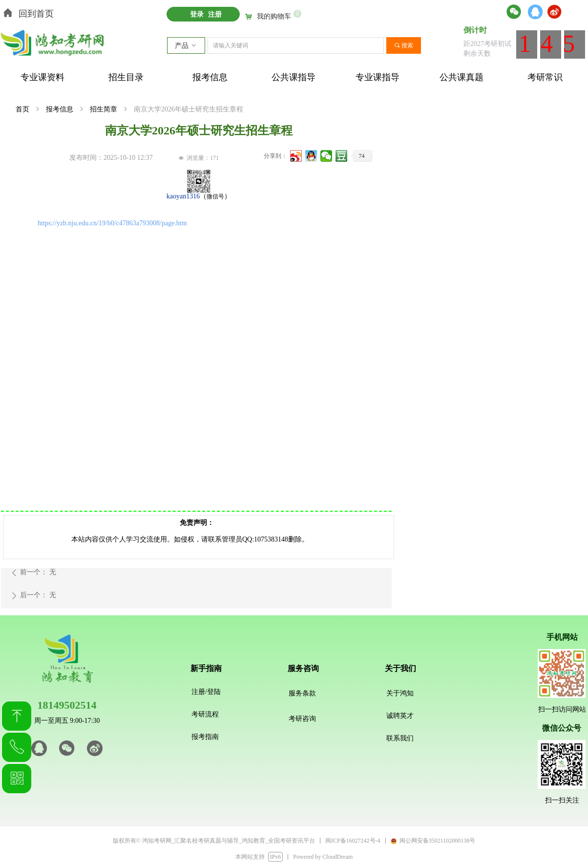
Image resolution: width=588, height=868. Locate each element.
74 (362, 156)
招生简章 (104, 109)
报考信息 (60, 109)
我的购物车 (274, 17)
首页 (22, 109)
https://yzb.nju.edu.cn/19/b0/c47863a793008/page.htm (112, 223)
